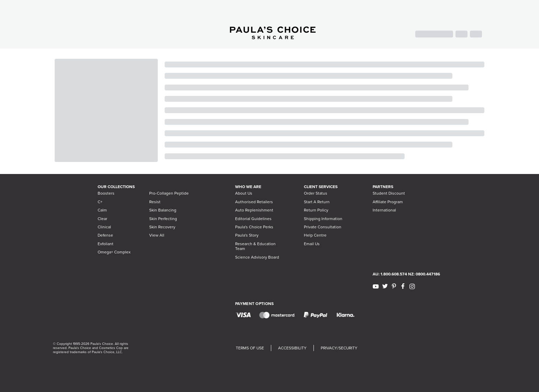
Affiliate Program (388, 202)
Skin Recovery (162, 227)
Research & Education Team (255, 246)
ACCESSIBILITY (292, 348)
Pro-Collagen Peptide (169, 193)
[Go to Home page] (273, 37)
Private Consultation (323, 227)
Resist (155, 202)
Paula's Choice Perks (254, 227)
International (384, 210)
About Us (244, 193)
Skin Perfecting (163, 219)
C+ (100, 202)
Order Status (316, 193)
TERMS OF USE (250, 348)
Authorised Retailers (254, 202)
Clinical (104, 227)
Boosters (106, 193)
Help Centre (315, 235)
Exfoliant (106, 244)
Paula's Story (247, 235)
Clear (102, 219)
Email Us (312, 244)
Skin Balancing (163, 210)
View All (157, 235)
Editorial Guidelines (253, 219)
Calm (102, 210)
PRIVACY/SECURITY (339, 348)
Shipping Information (323, 219)
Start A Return (317, 202)
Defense (105, 235)
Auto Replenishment (254, 210)
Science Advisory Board (257, 257)
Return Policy (316, 210)
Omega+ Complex (114, 252)
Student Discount (389, 193)
